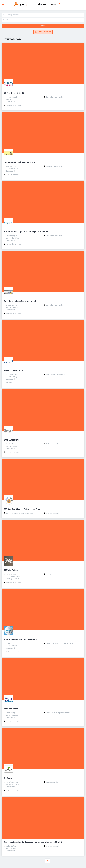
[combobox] (43, 15)
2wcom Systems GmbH (14, 370)
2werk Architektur (12, 440)
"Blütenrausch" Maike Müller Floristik (20, 162)
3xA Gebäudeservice (13, 709)
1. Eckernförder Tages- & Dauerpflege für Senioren (26, 232)
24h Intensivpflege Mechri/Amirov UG (20, 301)
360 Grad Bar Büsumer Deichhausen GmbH (22, 509)
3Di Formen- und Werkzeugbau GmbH (20, 639)
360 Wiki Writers (11, 570)
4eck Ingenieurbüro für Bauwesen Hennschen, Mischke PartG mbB (33, 842)
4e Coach (8, 778)
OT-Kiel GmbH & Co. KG (14, 93)
